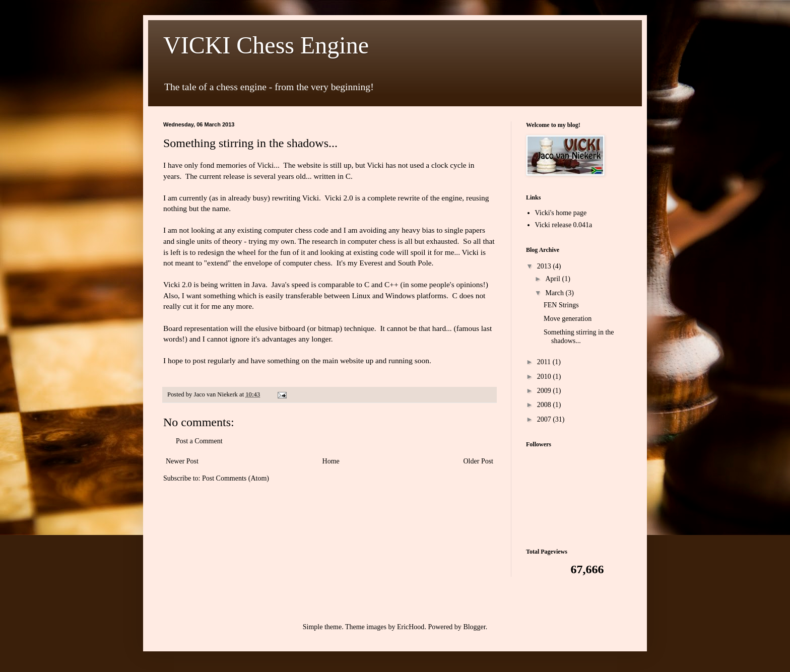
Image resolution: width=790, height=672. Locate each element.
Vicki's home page (561, 213)
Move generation (568, 319)
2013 (545, 266)
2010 (545, 377)
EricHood (411, 627)
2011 (545, 362)
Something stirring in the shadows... (579, 337)
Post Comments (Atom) (236, 478)
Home (331, 461)
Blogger (474, 627)
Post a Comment (199, 441)
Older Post (479, 461)
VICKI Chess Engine (266, 45)
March (555, 293)
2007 (545, 419)
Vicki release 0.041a (564, 225)
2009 (545, 391)
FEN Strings (561, 305)
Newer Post (182, 461)
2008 (545, 405)
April (553, 279)
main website (343, 360)
